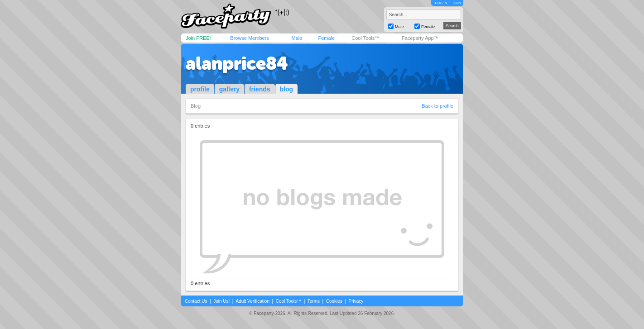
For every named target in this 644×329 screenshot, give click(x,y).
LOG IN (441, 3)
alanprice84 (237, 63)
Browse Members (250, 38)
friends (260, 89)
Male (297, 38)
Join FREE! (198, 38)
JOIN (457, 3)
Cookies (334, 301)
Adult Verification (252, 301)
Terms (314, 301)
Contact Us (196, 301)
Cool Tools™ (365, 38)
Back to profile (437, 106)
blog (287, 89)
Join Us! (221, 301)
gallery (229, 89)
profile (200, 89)
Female (326, 38)
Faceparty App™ (420, 38)
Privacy (356, 301)
